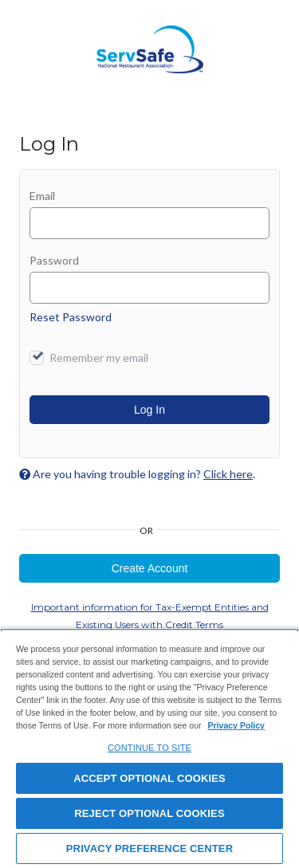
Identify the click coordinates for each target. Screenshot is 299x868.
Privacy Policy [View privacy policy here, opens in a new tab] (236, 725)
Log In (149, 410)
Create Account (150, 568)
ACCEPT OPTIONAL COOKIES (149, 778)
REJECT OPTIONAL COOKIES (149, 813)
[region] (149, 748)
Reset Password (71, 317)
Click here (228, 474)
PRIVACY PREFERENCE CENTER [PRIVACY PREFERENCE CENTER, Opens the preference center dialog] (149, 848)
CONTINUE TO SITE (149, 748)
